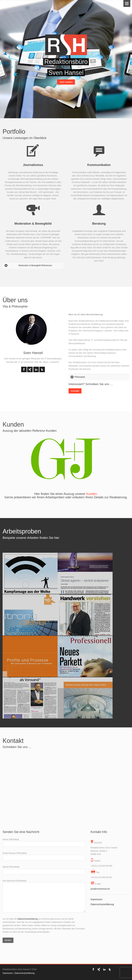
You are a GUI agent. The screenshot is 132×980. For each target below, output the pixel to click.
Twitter (42, 369)
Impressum (97, 899)
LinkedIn (36, 369)
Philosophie (80, 377)
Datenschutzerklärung (28, 919)
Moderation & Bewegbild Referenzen (35, 265)
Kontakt (75, 391)
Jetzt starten (66, 82)
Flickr (30, 369)
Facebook (24, 369)
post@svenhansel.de (100, 889)
